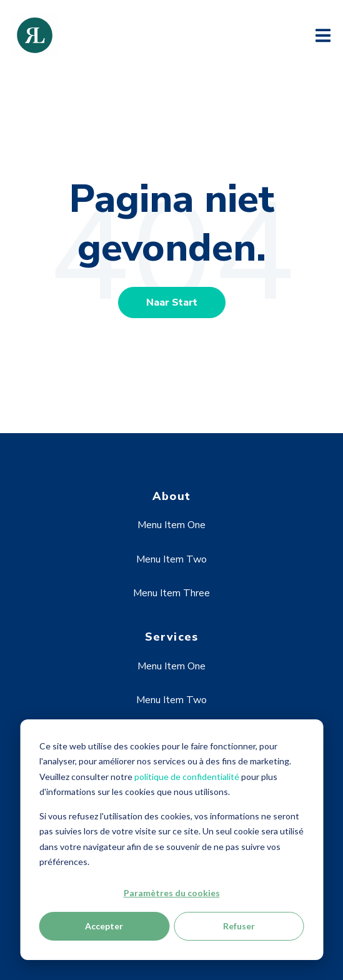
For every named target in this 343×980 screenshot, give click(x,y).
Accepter (104, 926)
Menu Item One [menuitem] (171, 525)
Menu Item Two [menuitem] (171, 559)
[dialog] (171, 840)
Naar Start (172, 302)
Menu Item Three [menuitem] (171, 593)
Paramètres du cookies (172, 893)
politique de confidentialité (187, 777)
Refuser (239, 926)
